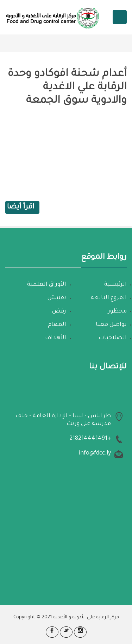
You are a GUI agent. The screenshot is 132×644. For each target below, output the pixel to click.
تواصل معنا (111, 325)
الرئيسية (115, 285)
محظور (117, 311)
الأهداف (56, 338)
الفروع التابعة (109, 298)
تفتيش (57, 298)
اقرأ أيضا (21, 207)
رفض (59, 311)
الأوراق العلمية (47, 285)
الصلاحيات (113, 338)
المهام (57, 325)
